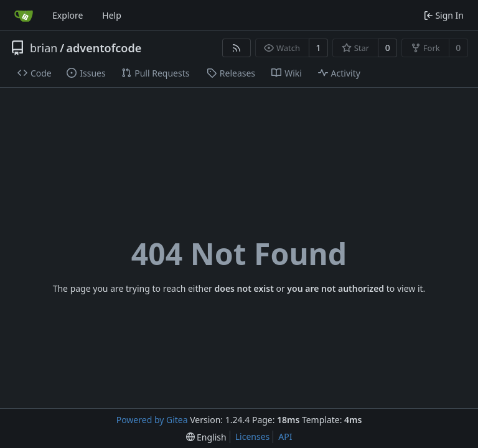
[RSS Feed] (237, 48)
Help (112, 15)
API (285, 436)
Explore (68, 15)
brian (44, 48)
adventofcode (104, 48)
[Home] (24, 16)
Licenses (253, 436)
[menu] (206, 437)
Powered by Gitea (152, 420)
